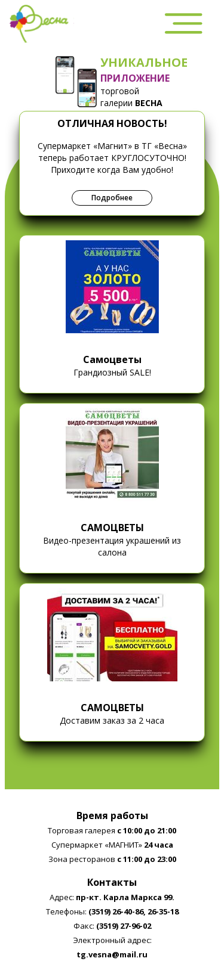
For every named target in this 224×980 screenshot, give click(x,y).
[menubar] (183, 26)
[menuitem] (183, 26)
